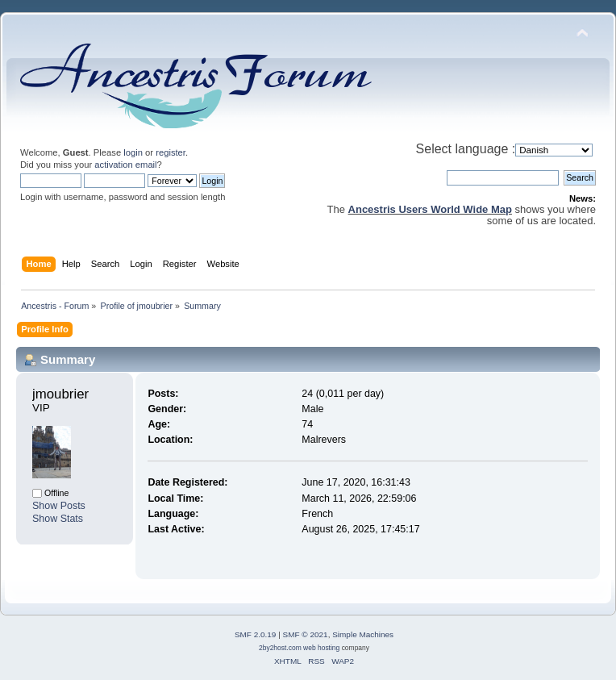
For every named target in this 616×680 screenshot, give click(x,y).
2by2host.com (280, 648)
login (133, 152)
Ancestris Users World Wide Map (430, 209)
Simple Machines (363, 634)
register (171, 152)
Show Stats (58, 519)
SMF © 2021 (306, 634)
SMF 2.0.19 (256, 634)
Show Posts (59, 506)
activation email (125, 165)
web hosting (321, 648)
